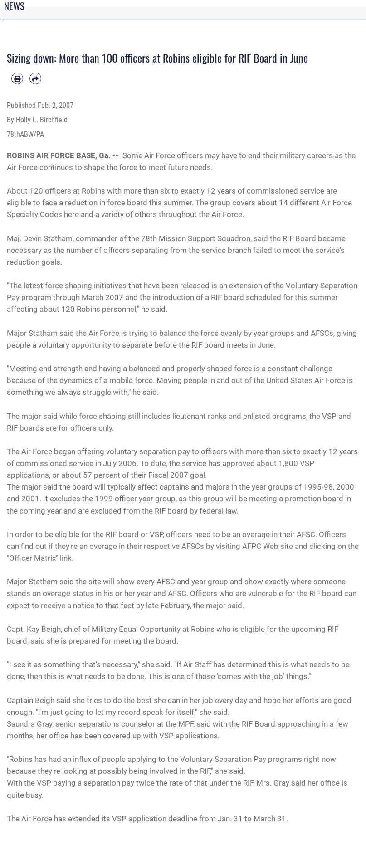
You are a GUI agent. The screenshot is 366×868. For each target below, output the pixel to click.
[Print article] (17, 78)
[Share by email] (35, 78)
